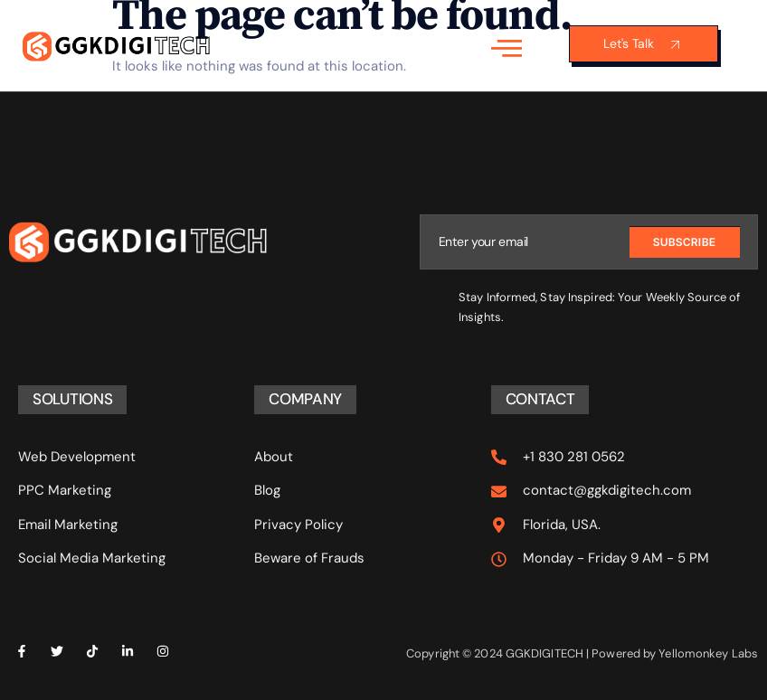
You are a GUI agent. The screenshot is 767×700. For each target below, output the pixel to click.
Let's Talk (644, 44)
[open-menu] (507, 47)
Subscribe (685, 241)
